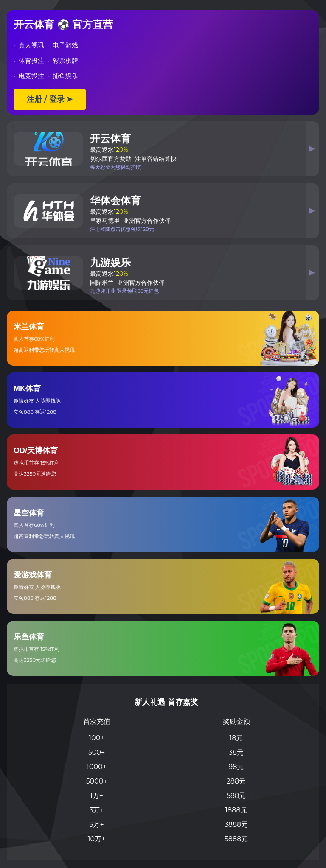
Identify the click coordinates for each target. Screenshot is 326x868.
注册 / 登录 (50, 99)
